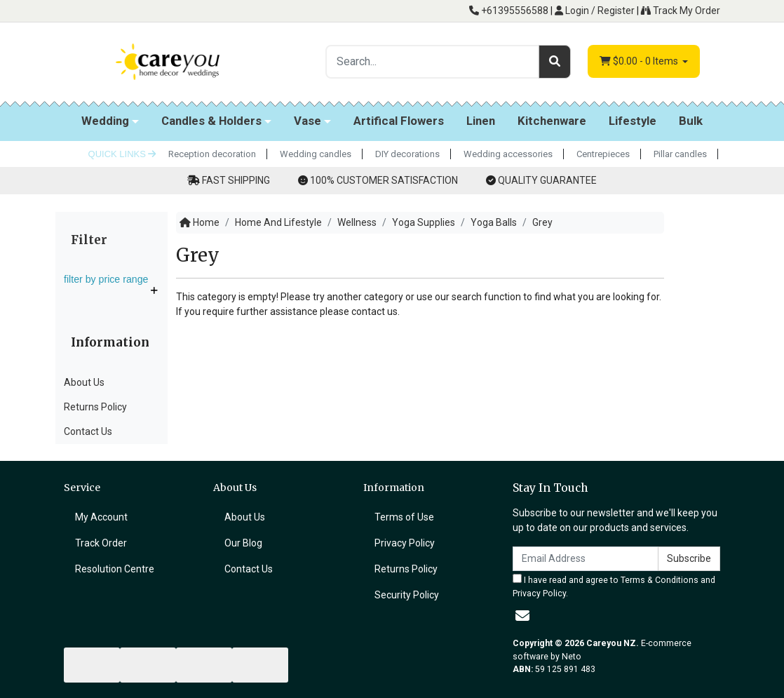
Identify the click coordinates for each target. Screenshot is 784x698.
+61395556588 (509, 11)
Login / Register (595, 11)
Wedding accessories (508, 154)
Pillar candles (680, 154)
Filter (89, 240)
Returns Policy (95, 407)
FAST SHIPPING (236, 180)
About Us (84, 382)
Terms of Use (404, 517)
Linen (481, 121)
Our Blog (243, 543)
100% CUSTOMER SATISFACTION (384, 180)
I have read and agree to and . (614, 586)
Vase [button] (307, 121)
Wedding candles (316, 154)
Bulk (691, 121)
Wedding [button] (105, 121)
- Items (640, 61)
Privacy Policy (405, 543)
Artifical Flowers (399, 121)
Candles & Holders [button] (211, 121)
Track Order (101, 543)
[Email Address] (586, 559)
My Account (101, 517)
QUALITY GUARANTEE (547, 180)
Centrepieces (603, 154)
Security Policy (407, 595)
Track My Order (681, 11)
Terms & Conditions (660, 580)
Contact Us (88, 431)
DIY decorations (407, 154)
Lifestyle (633, 121)
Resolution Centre (115, 569)
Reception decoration (212, 154)
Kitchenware (552, 121)
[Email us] (522, 616)
